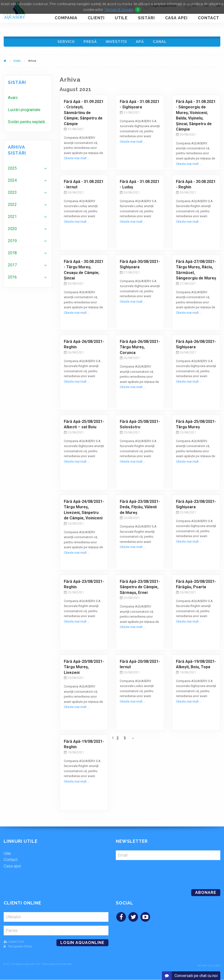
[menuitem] (28, 99)
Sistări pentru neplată (26, 124)
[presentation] (150, 874)
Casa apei (176, 18)
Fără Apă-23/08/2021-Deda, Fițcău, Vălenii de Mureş (140, 509)
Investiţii (116, 42)
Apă (141, 42)
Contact (208, 18)
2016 (12, 279)
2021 (12, 218)
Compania (66, 18)
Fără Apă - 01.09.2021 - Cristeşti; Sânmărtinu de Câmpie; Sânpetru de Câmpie (84, 114)
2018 (12, 255)
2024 (12, 182)
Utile (121, 18)
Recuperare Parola (18, 948)
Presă (89, 42)
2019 (12, 243)
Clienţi (96, 18)
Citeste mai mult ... (77, 160)
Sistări (146, 18)
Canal (161, 42)
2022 (12, 206)
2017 (12, 267)
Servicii (64, 42)
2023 (12, 194)
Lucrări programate (24, 111)
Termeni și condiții (209, 966)
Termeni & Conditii (119, 10)
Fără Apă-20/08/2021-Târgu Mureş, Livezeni (84, 669)
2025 (12, 170)
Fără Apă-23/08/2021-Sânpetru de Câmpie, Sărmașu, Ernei (140, 589)
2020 (12, 230)
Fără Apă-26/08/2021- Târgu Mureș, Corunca (140, 349)
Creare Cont (14, 943)
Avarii (13, 99)
